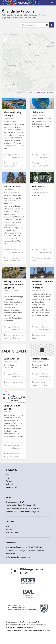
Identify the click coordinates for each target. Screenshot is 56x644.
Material (9, 484)
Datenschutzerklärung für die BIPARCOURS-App (25, 550)
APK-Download (12, 533)
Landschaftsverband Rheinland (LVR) (21, 505)
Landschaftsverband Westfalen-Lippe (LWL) (23, 508)
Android (9, 529)
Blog (8, 474)
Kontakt (9, 481)
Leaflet (30, 92)
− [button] (5, 40)
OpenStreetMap (40, 92)
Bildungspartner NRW (15, 502)
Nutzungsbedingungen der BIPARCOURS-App (24, 547)
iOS (7, 526)
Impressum (10, 554)
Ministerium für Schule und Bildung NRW (22, 512)
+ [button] (5, 36)
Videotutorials (12, 487)
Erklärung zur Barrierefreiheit (18, 557)
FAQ (7, 478)
